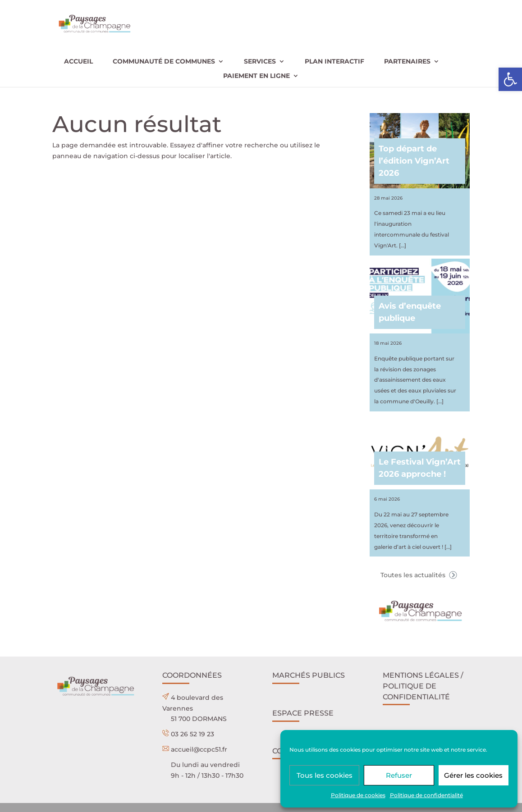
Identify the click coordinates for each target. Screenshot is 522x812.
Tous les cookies (325, 775)
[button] (510, 79)
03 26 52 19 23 (192, 734)
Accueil (78, 62)
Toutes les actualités (420, 575)
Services (260, 62)
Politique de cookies (358, 795)
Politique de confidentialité (426, 795)
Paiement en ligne (256, 76)
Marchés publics (309, 675)
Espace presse (303, 713)
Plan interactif (334, 62)
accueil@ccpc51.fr (199, 749)
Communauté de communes (164, 62)
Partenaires (407, 62)
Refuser (399, 775)
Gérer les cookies (473, 775)
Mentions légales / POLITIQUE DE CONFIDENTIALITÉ (423, 686)
